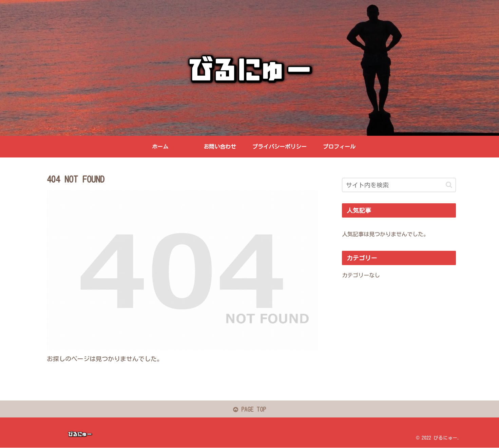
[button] (449, 185)
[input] (399, 185)
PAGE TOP (249, 409)
